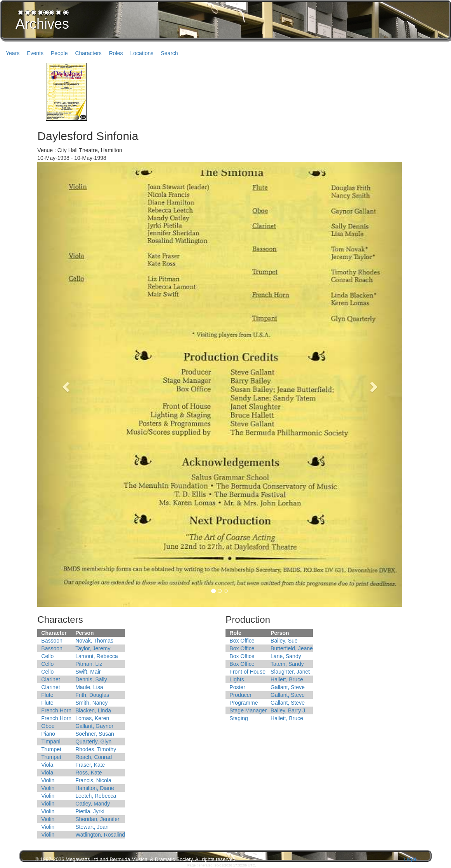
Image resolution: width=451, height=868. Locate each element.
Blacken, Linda (93, 710)
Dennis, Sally (91, 679)
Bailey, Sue (284, 641)
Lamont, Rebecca (97, 656)
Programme (244, 703)
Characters (88, 53)
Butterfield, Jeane (292, 648)
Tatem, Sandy (287, 664)
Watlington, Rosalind (100, 835)
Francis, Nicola (93, 780)
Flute (47, 695)
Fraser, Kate (90, 765)
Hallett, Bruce (287, 679)
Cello (47, 656)
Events (35, 53)
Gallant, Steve (288, 687)
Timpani (51, 742)
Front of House (247, 672)
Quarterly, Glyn (93, 742)
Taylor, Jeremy (93, 648)
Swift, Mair (88, 672)
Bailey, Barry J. (289, 710)
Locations (142, 53)
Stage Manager (248, 710)
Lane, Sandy (286, 656)
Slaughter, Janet (290, 672)
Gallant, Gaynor (94, 726)
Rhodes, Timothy (96, 749)
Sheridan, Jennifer (97, 819)
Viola (47, 765)
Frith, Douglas (92, 695)
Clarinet (50, 679)
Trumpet (51, 749)
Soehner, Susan (95, 734)
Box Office (242, 641)
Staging (239, 718)
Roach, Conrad (94, 757)
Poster (237, 687)
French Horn (56, 710)
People (59, 53)
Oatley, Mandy (93, 804)
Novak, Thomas (94, 641)
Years (13, 53)
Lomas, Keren (92, 718)
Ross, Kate (88, 773)
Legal (410, 859)
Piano (48, 734)
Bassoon (52, 641)
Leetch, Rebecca (96, 796)
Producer (240, 695)
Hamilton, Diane (95, 788)
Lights (237, 679)
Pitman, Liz (89, 664)
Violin (48, 780)
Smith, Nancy (91, 703)
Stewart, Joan (92, 827)
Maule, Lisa (89, 687)
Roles (116, 53)
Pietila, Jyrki (90, 811)
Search (169, 53)
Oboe (48, 726)
